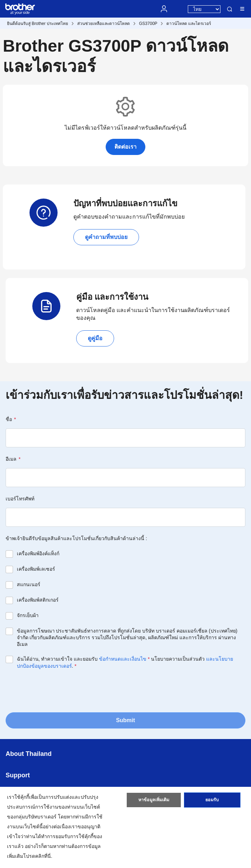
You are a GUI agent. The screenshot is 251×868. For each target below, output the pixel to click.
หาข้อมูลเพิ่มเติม (154, 802)
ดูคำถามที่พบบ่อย (106, 237)
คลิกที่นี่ (43, 856)
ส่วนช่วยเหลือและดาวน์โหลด (104, 24)
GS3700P (148, 24)
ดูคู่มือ (95, 338)
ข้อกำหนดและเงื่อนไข (123, 659)
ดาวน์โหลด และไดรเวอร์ (189, 24)
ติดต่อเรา (125, 147)
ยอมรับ (212, 802)
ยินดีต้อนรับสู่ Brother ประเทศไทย (38, 24)
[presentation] (59, 690)
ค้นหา (230, 9)
